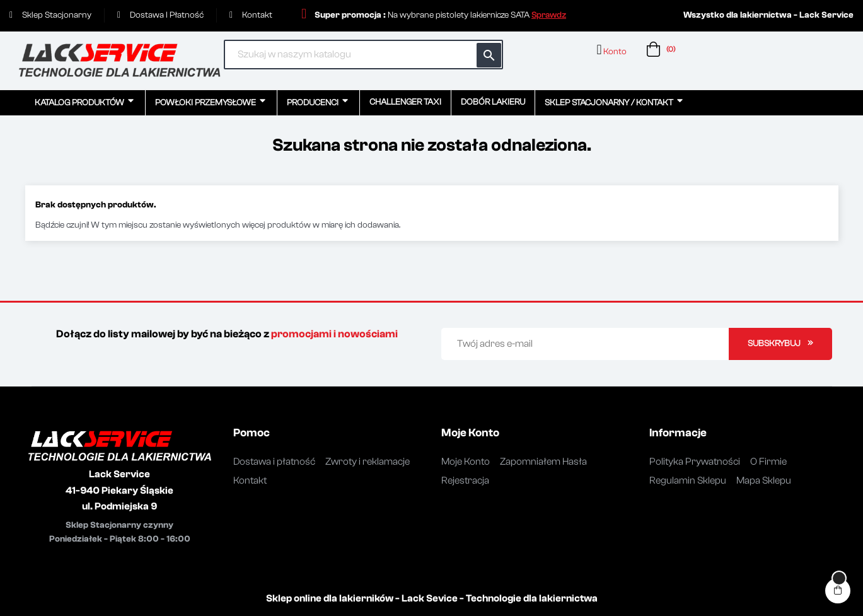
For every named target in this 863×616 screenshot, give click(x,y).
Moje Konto (466, 462)
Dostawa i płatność (274, 462)
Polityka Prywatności (695, 462)
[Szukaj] (364, 55)
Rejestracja (465, 480)
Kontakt (250, 480)
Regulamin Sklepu (688, 480)
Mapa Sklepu (764, 480)
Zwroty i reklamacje (368, 462)
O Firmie (768, 462)
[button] (549, 15)
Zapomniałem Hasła (543, 462)
